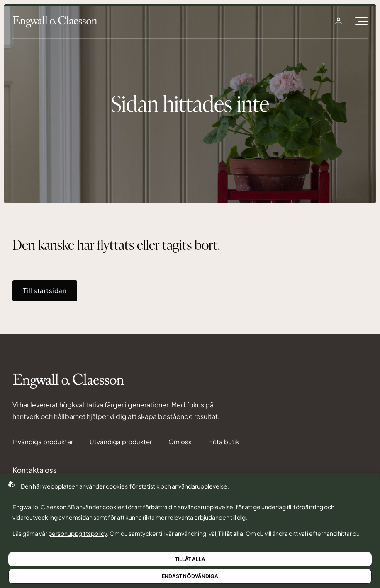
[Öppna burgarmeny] (361, 21)
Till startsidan (45, 290)
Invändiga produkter (43, 442)
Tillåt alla (190, 559)
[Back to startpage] (55, 21)
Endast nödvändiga (190, 576)
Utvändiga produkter (121, 442)
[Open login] (339, 21)
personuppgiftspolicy (78, 533)
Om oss (180, 442)
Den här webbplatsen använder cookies (74, 486)
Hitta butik (224, 442)
